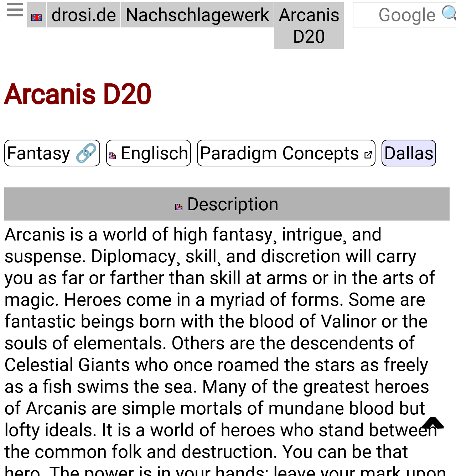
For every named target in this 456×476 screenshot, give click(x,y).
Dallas (409, 151)
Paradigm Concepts (286, 151)
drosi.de (84, 14)
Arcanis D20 (309, 25)
